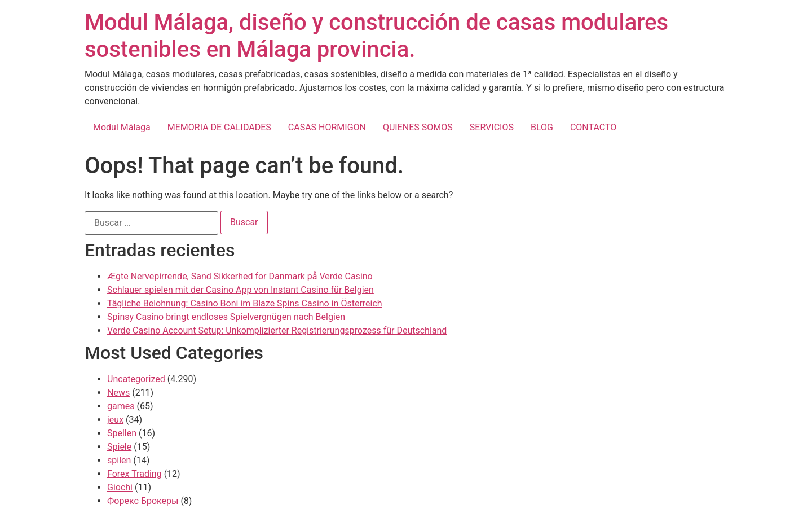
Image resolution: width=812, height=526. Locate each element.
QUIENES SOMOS (418, 127)
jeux (115, 420)
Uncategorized (136, 379)
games (121, 406)
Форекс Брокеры (143, 501)
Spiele (119, 447)
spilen (119, 460)
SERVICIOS (492, 127)
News (118, 393)
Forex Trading (134, 474)
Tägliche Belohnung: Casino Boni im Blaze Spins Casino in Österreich (245, 303)
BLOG (542, 127)
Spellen (122, 433)
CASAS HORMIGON (327, 127)
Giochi (120, 487)
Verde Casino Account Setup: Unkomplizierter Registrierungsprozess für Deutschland (277, 330)
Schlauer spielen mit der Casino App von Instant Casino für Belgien (240, 290)
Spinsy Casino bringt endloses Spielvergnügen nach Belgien (226, 317)
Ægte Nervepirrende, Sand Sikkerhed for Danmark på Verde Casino (240, 276)
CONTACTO (593, 127)
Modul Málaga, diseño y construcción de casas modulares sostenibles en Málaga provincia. (376, 36)
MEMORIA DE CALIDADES (219, 127)
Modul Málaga (122, 127)
